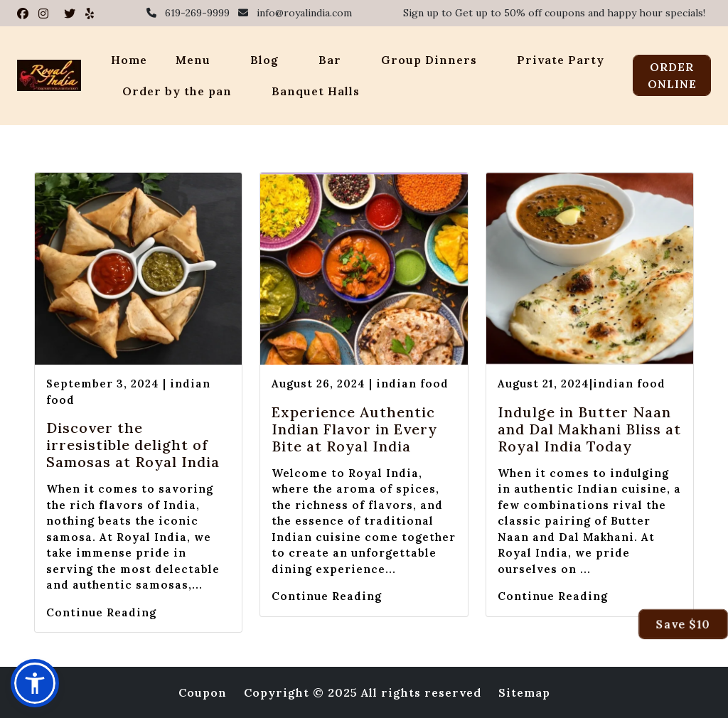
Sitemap (524, 692)
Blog (264, 60)
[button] (35, 683)
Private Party (561, 60)
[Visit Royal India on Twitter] (72, 14)
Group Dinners (429, 60)
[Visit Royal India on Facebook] (25, 14)
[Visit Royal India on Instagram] (45, 14)
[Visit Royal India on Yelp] (90, 14)
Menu (193, 60)
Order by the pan (177, 91)
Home (129, 60)
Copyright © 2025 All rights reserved (363, 692)
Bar (330, 60)
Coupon (203, 692)
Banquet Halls (316, 91)
